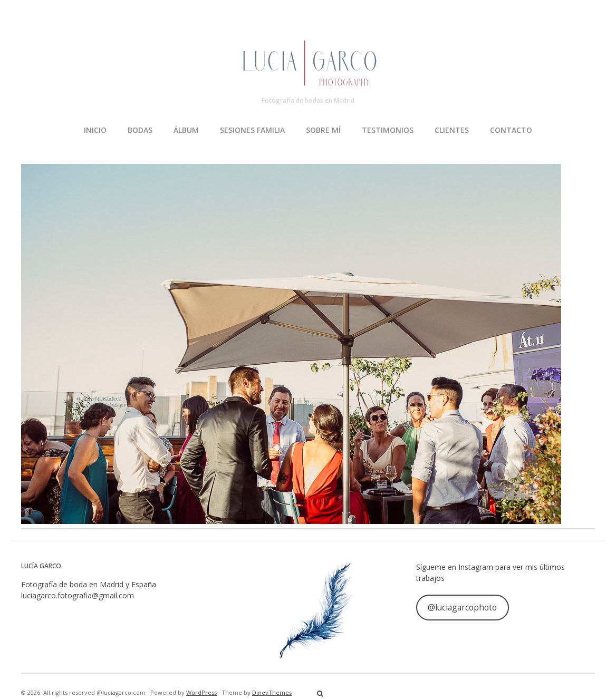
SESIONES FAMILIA (252, 130)
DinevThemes (272, 692)
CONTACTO (511, 130)
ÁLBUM (186, 130)
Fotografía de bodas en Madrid (308, 100)
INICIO (95, 130)
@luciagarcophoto (462, 607)
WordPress (201, 692)
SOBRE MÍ (323, 130)
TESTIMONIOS (388, 130)
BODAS (140, 130)
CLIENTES (452, 130)
